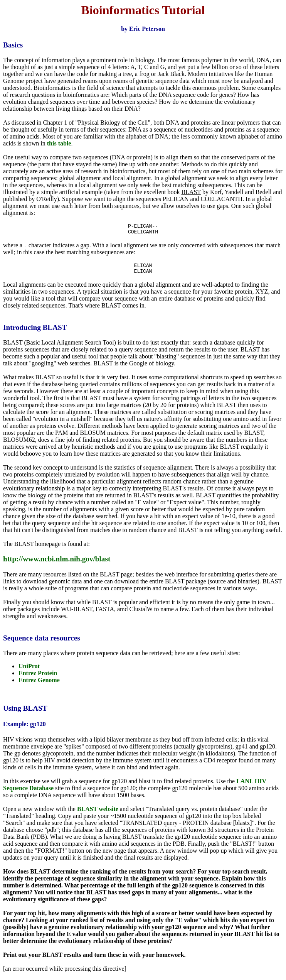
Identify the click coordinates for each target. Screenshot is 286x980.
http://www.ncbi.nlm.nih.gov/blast (57, 563)
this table (59, 143)
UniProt (29, 671)
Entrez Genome (39, 685)
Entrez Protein (38, 678)
